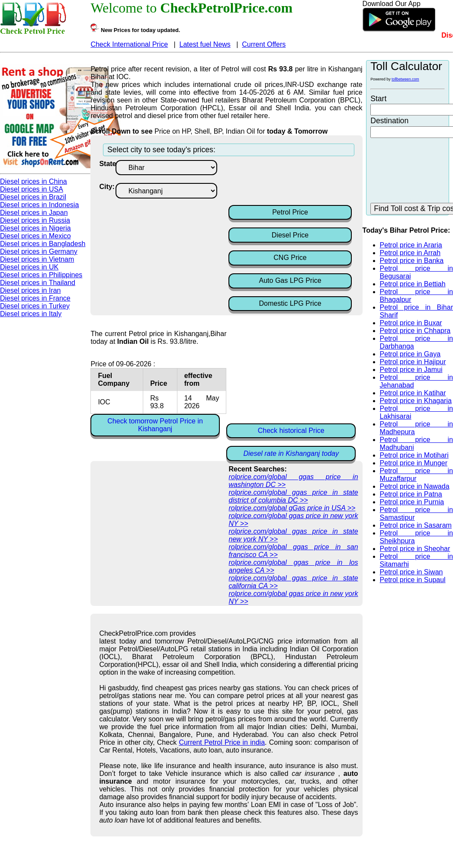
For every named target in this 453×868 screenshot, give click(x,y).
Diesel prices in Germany (39, 251)
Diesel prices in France (35, 298)
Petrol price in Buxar (411, 323)
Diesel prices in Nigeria (35, 228)
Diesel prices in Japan (34, 213)
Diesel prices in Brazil (33, 197)
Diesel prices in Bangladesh (43, 244)
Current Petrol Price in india (222, 742)
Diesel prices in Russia (35, 220)
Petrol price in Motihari (414, 455)
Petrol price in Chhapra (415, 331)
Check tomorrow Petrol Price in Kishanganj (155, 425)
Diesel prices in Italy (31, 314)
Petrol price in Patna (411, 494)
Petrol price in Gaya (410, 354)
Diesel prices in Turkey (35, 306)
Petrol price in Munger (414, 463)
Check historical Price (291, 431)
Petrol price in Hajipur (413, 362)
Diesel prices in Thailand (38, 283)
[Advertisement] (298, 182)
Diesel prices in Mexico (35, 236)
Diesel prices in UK (29, 267)
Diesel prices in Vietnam (37, 259)
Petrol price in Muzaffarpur (416, 475)
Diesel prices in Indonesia (39, 205)
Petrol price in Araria (411, 245)
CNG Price (290, 258)
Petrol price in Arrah (410, 253)
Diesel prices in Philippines (41, 275)
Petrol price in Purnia (412, 502)
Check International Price (129, 44)
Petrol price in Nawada (415, 486)
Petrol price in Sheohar (415, 549)
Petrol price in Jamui (411, 370)
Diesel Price (290, 235)
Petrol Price (290, 212)
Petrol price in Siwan (411, 572)
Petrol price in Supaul (413, 580)
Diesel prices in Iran (31, 290)
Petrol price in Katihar (413, 393)
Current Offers (264, 44)
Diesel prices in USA (32, 189)
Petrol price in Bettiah (413, 284)
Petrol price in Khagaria (416, 401)
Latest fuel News (205, 44)
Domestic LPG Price (290, 303)
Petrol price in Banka (412, 261)
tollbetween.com (405, 79)
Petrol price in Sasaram (416, 525)
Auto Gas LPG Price (290, 280)
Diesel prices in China (34, 181)
